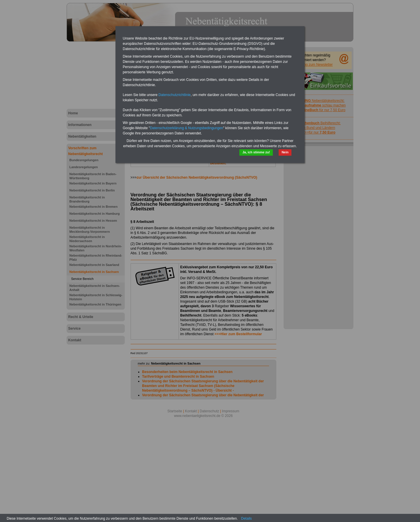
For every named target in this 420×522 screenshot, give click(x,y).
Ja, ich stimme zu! (256, 152)
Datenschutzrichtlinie (175, 95)
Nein (285, 152)
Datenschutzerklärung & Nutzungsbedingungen (186, 128)
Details (247, 519)
